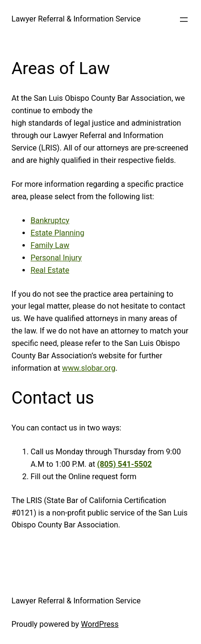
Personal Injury (56, 258)
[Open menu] (184, 20)
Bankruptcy (50, 220)
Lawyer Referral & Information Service (76, 19)
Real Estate (50, 270)
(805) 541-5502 (124, 464)
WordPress (100, 624)
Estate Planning (58, 233)
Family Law (50, 245)
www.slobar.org (89, 368)
